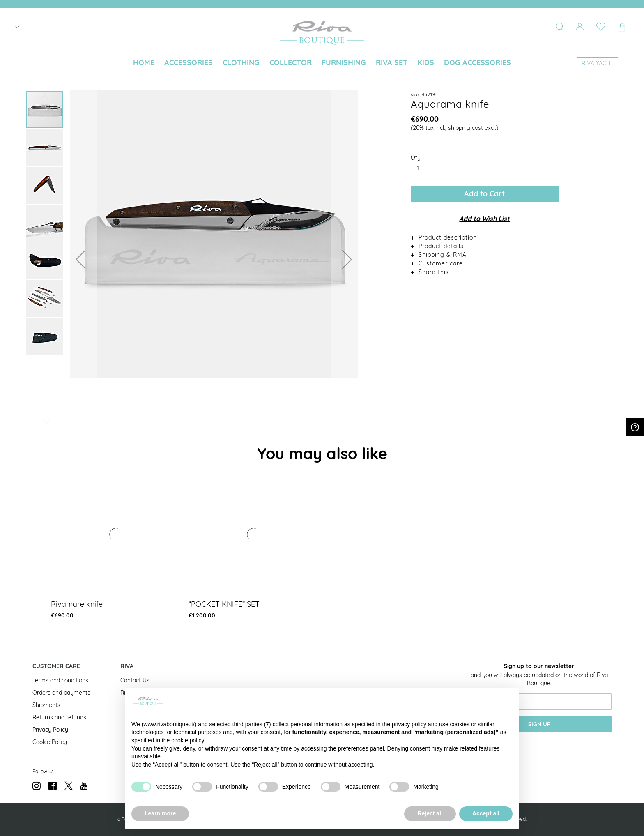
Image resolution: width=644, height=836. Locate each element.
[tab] (485, 237)
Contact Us (135, 680)
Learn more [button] (160, 813)
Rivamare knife (77, 604)
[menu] (322, 63)
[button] (80, 259)
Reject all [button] (430, 813)
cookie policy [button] (187, 740)
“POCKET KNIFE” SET (224, 604)
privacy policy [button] (409, 724)
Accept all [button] (486, 813)
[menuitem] (144, 63)
